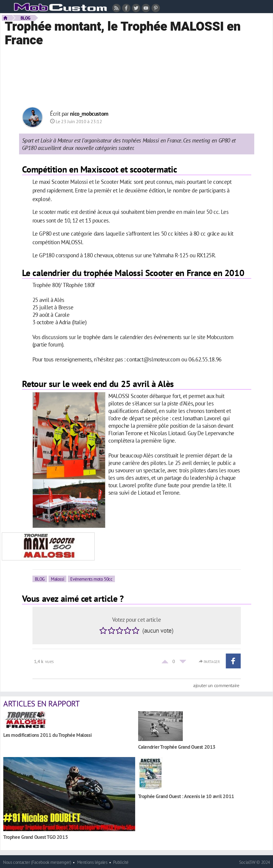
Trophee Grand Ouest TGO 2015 (36, 837)
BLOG (25, 18)
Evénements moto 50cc (91, 579)
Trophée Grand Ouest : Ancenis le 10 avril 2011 (186, 796)
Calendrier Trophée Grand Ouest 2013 (177, 747)
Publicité (121, 862)
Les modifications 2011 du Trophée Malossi (47, 735)
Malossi (57, 579)
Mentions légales (92, 862)
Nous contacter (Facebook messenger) (37, 862)
